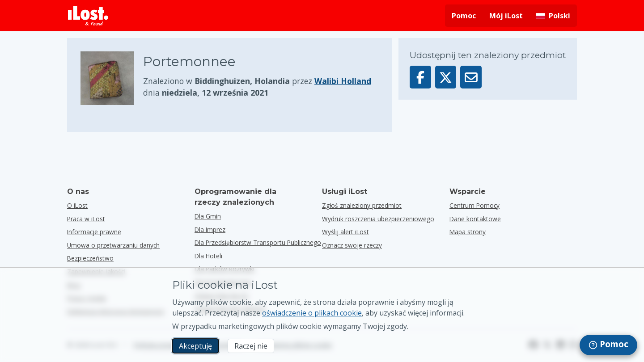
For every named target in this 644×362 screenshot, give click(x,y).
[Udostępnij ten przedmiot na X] (446, 77)
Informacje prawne (94, 232)
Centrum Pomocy (475, 205)
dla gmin (208, 216)
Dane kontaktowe (475, 219)
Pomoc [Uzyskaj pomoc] (464, 16)
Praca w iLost (86, 219)
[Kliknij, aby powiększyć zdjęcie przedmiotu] (112, 78)
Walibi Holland (343, 81)
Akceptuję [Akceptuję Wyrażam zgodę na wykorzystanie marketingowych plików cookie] (195, 346)
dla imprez (210, 229)
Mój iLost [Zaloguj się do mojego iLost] (506, 16)
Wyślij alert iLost (345, 232)
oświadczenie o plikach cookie (312, 313)
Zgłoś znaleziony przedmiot (362, 205)
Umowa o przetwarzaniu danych (113, 245)
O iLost (77, 205)
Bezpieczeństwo (90, 258)
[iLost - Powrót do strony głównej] (88, 16)
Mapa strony (468, 232)
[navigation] (608, 345)
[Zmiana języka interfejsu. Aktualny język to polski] (553, 16)
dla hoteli (208, 256)
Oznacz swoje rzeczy (352, 245)
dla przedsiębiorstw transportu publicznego (258, 242)
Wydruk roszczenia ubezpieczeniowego (378, 219)
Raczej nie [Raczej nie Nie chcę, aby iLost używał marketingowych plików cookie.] (251, 346)
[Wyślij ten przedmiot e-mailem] (471, 77)
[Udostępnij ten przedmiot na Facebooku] (420, 77)
